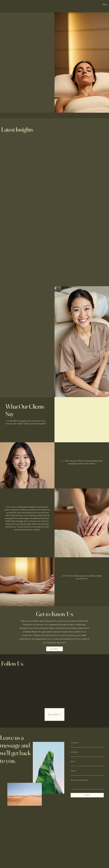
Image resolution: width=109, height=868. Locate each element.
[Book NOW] (54, 714)
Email (73, 761)
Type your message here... (80, 780)
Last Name (74, 752)
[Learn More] (54, 649)
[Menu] (105, 4)
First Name (75, 743)
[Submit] (87, 795)
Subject (73, 771)
